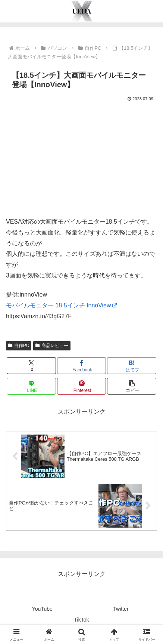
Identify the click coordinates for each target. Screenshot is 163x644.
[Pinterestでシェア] (82, 386)
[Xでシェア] (31, 366)
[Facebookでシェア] (82, 366)
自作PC (19, 346)
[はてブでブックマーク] (132, 366)
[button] (132, 386)
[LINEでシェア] (31, 386)
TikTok (82, 620)
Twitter (121, 609)
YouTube (42, 609)
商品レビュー (52, 346)
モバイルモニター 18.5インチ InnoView (62, 305)
